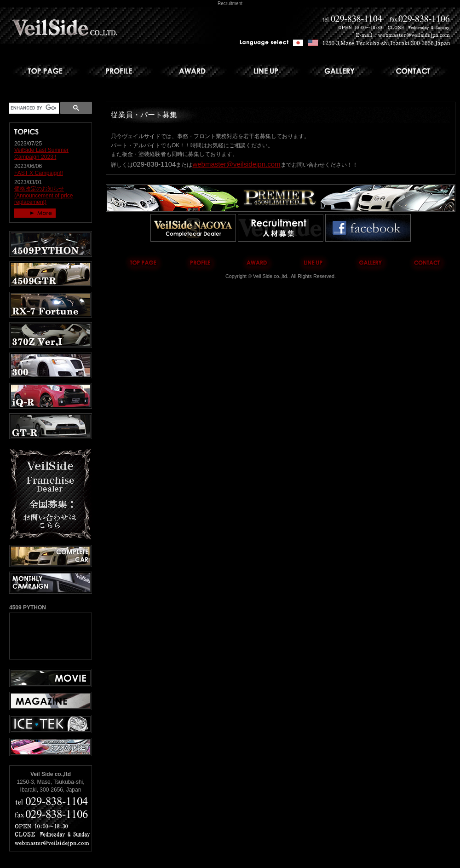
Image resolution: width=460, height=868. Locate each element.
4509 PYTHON (51, 636)
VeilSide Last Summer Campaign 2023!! (41, 153)
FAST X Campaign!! (39, 173)
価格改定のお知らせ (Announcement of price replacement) (43, 195)
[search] (33, 108)
